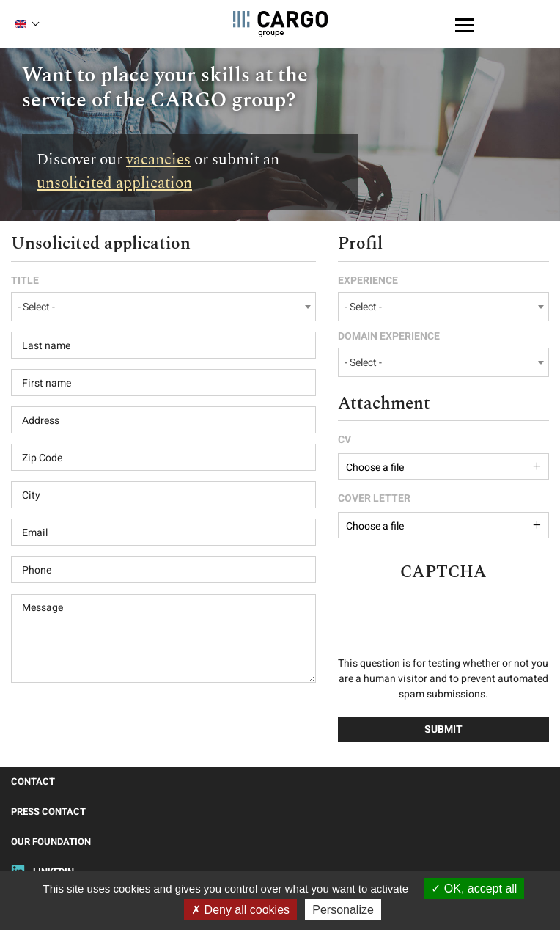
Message (43, 608)
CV (345, 440)
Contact (33, 781)
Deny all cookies (240, 910)
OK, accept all (474, 889)
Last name (46, 346)
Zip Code (42, 458)
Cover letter (374, 499)
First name (47, 384)
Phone (37, 571)
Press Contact (48, 812)
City (31, 496)
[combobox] (163, 307)
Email (35, 533)
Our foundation (51, 842)
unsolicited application (114, 183)
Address (41, 421)
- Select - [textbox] (36, 307)
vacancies (158, 160)
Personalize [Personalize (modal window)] (343, 910)
